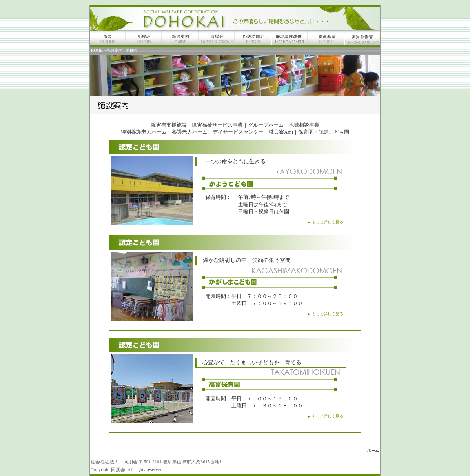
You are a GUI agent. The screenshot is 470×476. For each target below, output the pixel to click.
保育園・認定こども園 (324, 132)
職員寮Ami (281, 132)
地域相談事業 (304, 125)
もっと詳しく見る (328, 222)
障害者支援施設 (169, 125)
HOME (97, 50)
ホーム (373, 450)
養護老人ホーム (190, 132)
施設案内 (115, 50)
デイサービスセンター (238, 132)
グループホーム (266, 125)
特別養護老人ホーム (144, 132)
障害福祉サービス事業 (217, 125)
